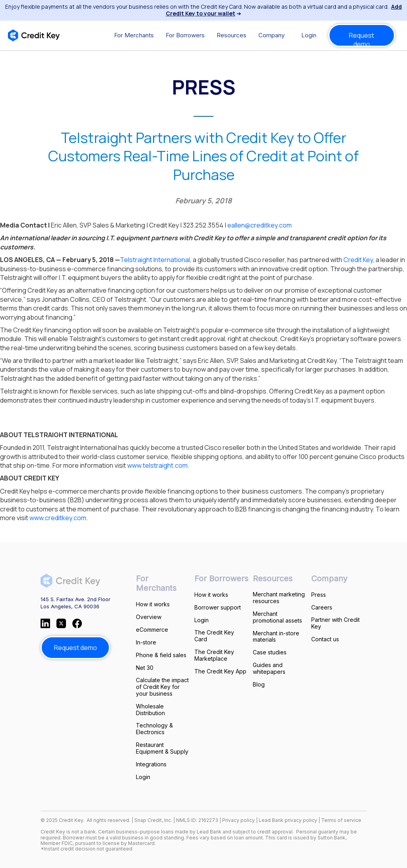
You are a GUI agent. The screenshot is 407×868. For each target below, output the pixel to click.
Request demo (361, 39)
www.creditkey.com (58, 518)
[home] (34, 35)
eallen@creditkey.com (260, 225)
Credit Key (358, 260)
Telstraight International (155, 260)
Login (309, 35)
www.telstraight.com (157, 465)
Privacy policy (238, 820)
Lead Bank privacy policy (288, 820)
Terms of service (341, 820)
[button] (134, 35)
